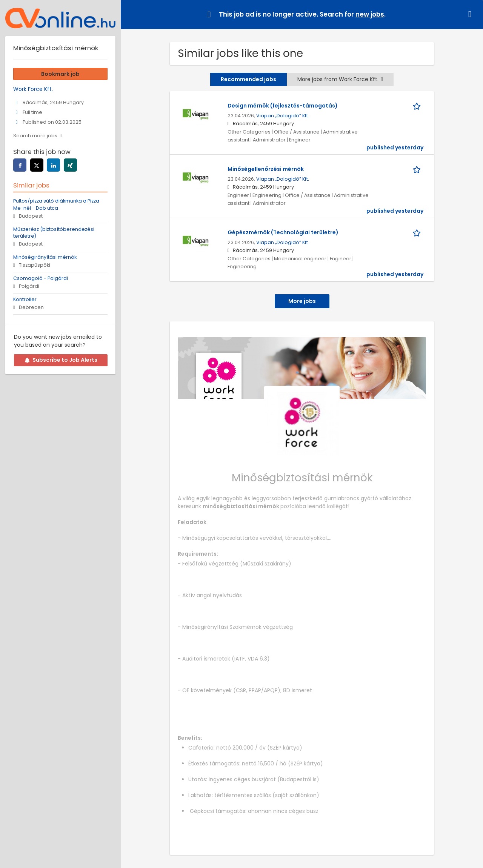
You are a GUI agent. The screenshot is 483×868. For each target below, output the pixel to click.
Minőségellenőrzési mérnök (266, 169)
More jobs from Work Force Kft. (340, 79)
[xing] (70, 165)
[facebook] (20, 165)
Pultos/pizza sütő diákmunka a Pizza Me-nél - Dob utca (56, 204)
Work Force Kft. (33, 89)
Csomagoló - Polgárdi (41, 278)
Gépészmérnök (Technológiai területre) (283, 232)
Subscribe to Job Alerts (61, 360)
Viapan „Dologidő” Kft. (283, 116)
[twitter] (37, 165)
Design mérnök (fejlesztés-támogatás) (283, 106)
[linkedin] (53, 165)
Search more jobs (35, 136)
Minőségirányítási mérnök (45, 257)
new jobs (370, 14)
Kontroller (25, 299)
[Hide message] (471, 14)
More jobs (302, 301)
